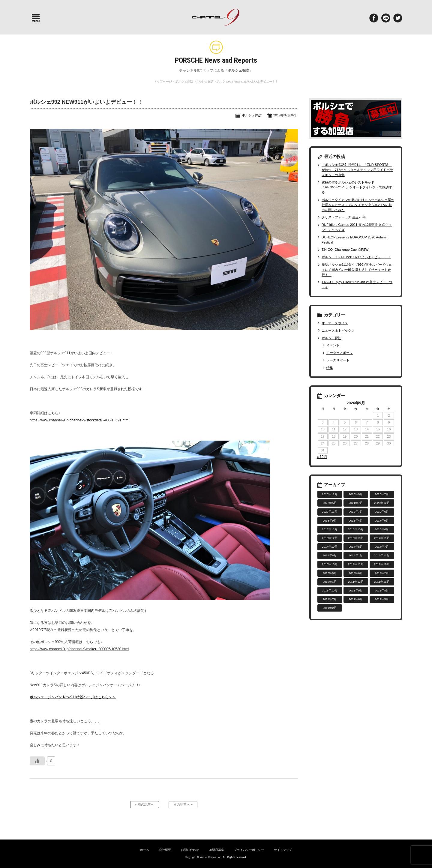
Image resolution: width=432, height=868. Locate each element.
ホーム (145, 850)
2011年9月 (356, 590)
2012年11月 (356, 564)
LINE (386, 18)
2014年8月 (356, 547)
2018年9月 (330, 521)
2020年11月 (330, 512)
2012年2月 (382, 573)
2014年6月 (330, 555)
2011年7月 (330, 599)
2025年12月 (330, 494)
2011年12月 (356, 582)
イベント (333, 345)
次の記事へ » (183, 805)
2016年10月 (356, 529)
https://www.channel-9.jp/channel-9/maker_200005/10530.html (79, 649)
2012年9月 (330, 573)
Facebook (374, 18)
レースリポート (338, 360)
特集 (330, 368)
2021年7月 (356, 503)
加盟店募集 (217, 850)
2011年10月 (330, 590)
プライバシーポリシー (249, 850)
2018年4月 (356, 521)
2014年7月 (382, 547)
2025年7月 (382, 494)
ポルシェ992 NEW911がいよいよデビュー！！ (356, 257)
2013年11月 (382, 555)
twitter (398, 18)
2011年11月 (382, 582)
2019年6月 (382, 512)
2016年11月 (330, 529)
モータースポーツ (340, 353)
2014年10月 (330, 547)
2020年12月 (382, 503)
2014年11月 (382, 538)
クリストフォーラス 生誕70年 (344, 217)
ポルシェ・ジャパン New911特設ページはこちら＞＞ (73, 697)
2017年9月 (382, 521)
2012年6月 (356, 573)
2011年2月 (330, 608)
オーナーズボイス (335, 323)
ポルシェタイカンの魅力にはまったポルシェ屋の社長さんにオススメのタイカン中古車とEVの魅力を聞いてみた (358, 205)
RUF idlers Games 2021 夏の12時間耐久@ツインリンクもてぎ (357, 227)
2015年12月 (330, 538)
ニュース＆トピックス (338, 331)
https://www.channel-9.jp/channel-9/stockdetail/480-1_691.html (79, 420)
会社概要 (165, 850)
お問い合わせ (190, 850)
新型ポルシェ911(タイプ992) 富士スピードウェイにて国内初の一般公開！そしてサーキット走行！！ (357, 270)
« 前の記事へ (145, 805)
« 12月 (322, 457)
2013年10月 (330, 564)
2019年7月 (356, 512)
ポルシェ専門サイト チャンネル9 (216, 17)
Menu (36, 18)
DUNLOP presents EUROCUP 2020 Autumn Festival (355, 240)
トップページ (163, 81)
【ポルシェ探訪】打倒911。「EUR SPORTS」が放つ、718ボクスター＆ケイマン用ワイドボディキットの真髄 (357, 170)
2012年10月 (382, 564)
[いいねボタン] (37, 761)
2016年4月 (382, 529)
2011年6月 (356, 599)
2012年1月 (330, 582)
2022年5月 (330, 503)
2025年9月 (356, 494)
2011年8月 (382, 590)
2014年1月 (356, 555)
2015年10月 (356, 538)
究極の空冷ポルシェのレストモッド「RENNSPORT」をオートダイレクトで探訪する (357, 187)
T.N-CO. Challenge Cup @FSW (345, 250)
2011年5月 (382, 599)
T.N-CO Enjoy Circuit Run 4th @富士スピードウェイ (357, 284)
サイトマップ (283, 850)
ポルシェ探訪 (184, 81)
